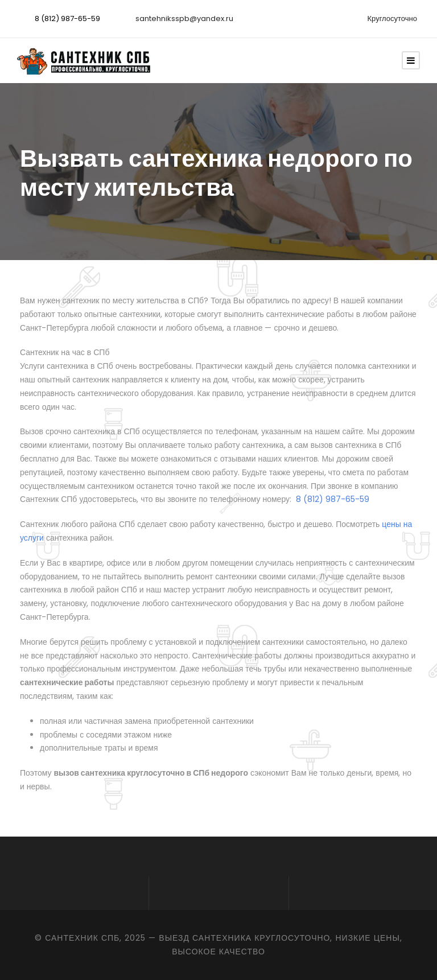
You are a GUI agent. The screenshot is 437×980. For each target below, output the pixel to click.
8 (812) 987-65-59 (67, 18)
